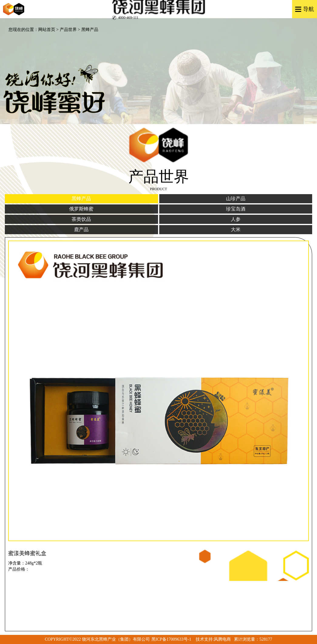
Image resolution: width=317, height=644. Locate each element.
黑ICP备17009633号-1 (171, 639)
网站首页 (47, 30)
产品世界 (68, 30)
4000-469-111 (128, 18)
